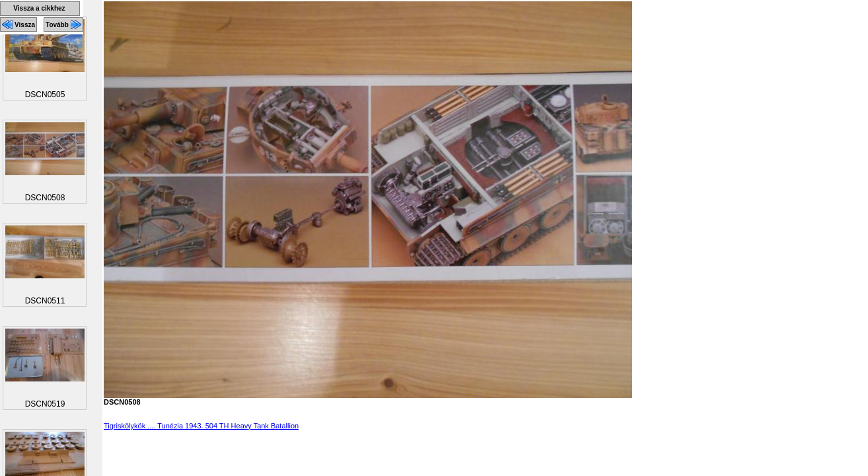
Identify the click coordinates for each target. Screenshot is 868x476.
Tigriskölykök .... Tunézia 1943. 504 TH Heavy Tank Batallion (201, 426)
